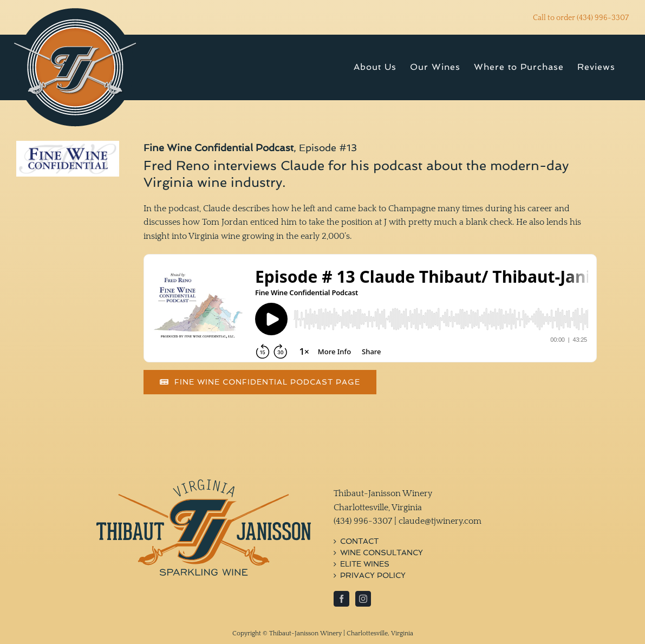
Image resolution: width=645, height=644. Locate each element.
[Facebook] (341, 599)
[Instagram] (363, 599)
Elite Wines (365, 564)
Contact (359, 541)
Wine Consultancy (382, 553)
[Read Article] (260, 382)
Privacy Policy (373, 575)
